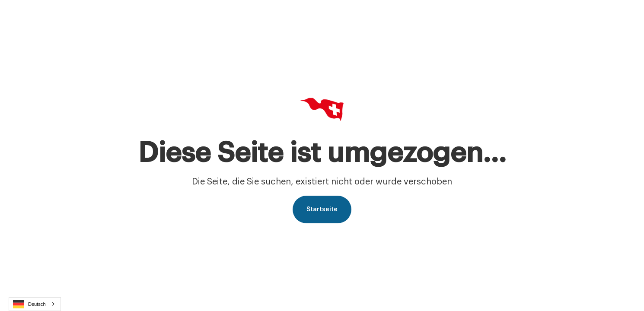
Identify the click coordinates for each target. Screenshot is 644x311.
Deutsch (29, 304)
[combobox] (35, 304)
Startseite (322, 209)
